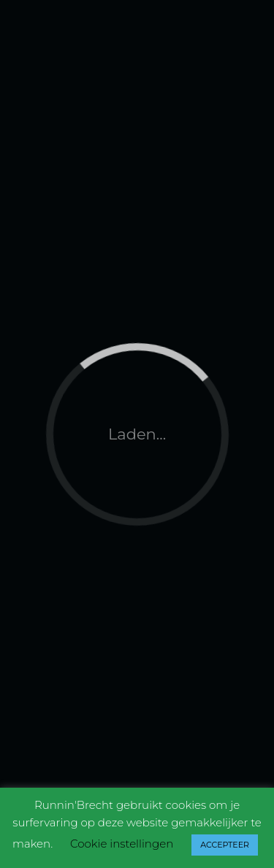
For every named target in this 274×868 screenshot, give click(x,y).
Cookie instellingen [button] (122, 844)
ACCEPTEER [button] (225, 845)
